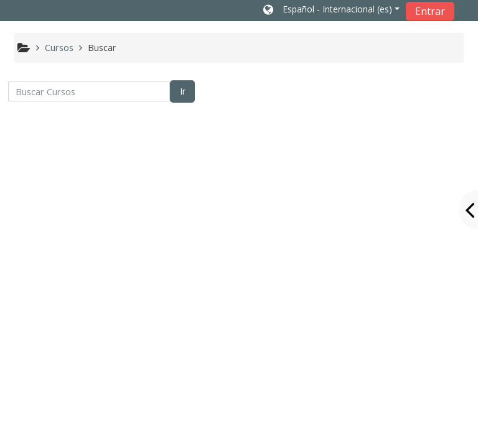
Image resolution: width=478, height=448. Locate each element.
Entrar (430, 11)
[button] (331, 11)
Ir (183, 91)
